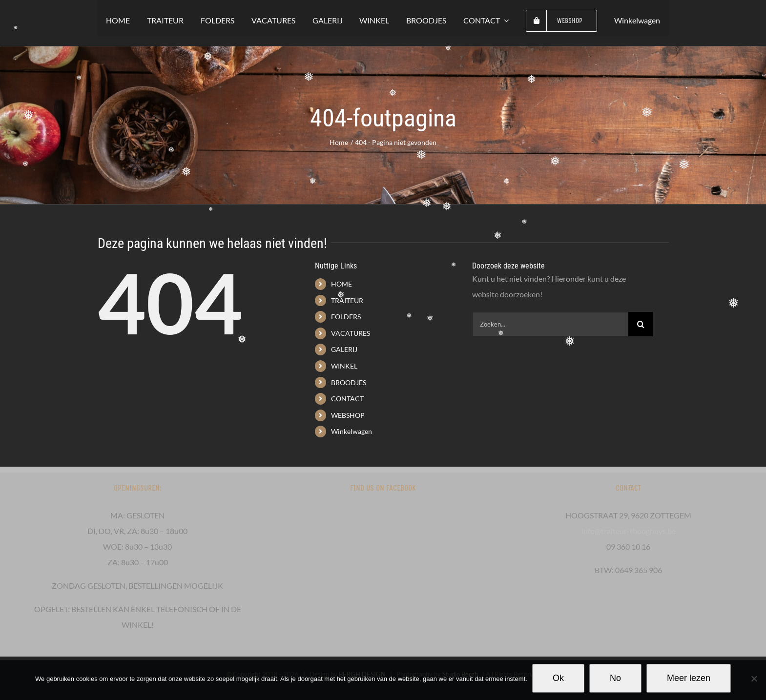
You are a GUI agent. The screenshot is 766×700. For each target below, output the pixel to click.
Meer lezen (689, 678)
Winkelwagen (352, 431)
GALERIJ (344, 349)
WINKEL (344, 366)
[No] (754, 679)
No (615, 678)
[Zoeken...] (550, 324)
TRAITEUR (347, 300)
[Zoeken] (641, 324)
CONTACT (347, 399)
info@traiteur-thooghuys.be (629, 531)
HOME (342, 284)
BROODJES (349, 382)
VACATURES (351, 333)
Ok (558, 678)
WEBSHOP (348, 415)
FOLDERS (346, 317)
